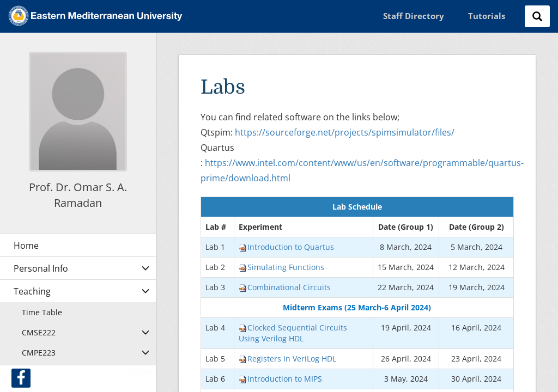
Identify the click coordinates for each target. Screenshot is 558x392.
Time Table (42, 312)
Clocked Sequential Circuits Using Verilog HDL (293, 333)
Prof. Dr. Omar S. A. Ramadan (78, 195)
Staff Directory (414, 16)
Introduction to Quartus (286, 247)
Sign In (142, 371)
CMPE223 (39, 353)
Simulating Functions (281, 267)
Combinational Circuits (285, 287)
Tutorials (487, 16)
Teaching (32, 291)
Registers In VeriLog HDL (287, 359)
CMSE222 (39, 332)
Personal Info (41, 268)
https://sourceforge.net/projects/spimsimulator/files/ (345, 132)
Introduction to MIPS (280, 379)
